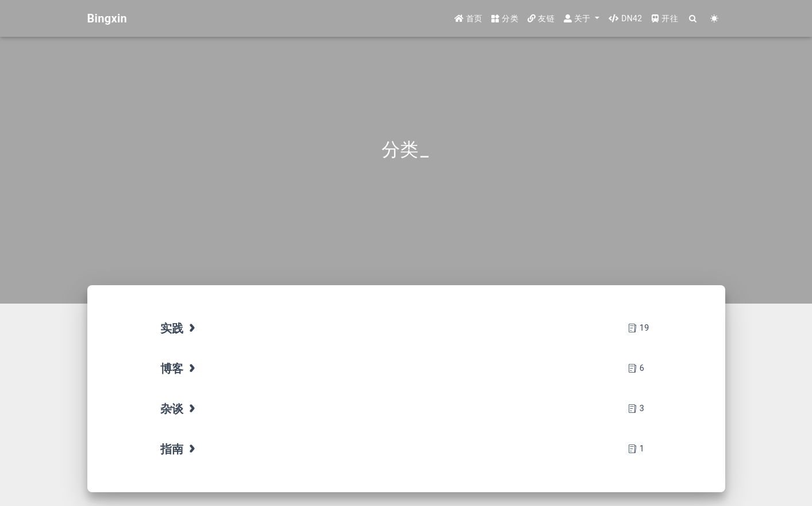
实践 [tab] (179, 328)
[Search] (693, 19)
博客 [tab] (179, 369)
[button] (582, 19)
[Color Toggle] (715, 19)
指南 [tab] (179, 449)
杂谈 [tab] (179, 409)
